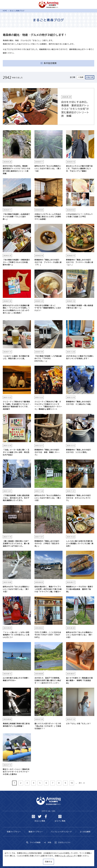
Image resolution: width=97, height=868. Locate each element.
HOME (5, 11)
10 (72, 783)
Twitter (40, 816)
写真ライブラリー (14, 832)
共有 (48, 842)
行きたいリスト (63, 842)
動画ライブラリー (36, 832)
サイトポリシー (57, 861)
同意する (48, 862)
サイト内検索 (33, 842)
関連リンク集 (72, 861)
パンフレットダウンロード (61, 832)
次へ (82, 783)
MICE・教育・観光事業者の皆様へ (34, 861)
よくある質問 (85, 832)
